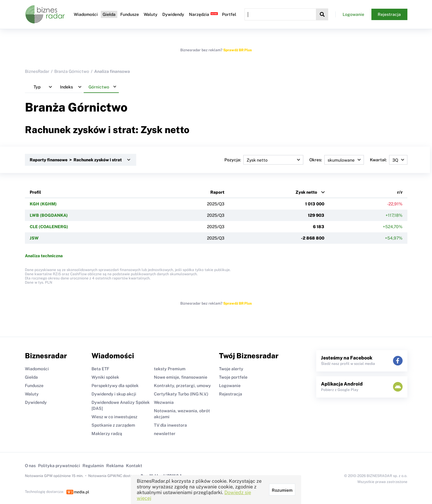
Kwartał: (389, 160)
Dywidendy (173, 14)
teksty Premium (170, 369)
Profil (35, 192)
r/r (400, 192)
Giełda (109, 14)
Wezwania (164, 402)
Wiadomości (86, 14)
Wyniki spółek (105, 377)
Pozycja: (264, 160)
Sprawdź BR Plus (237, 50)
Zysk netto (306, 192)
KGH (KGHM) (43, 204)
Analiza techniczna (44, 256)
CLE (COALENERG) (49, 227)
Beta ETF (100, 369)
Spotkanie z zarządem (113, 425)
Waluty (151, 14)
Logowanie (353, 14)
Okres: (337, 160)
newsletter (165, 434)
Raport (217, 192)
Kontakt (134, 466)
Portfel (229, 14)
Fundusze (130, 14)
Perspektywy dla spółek (115, 386)
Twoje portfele (233, 377)
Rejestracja (389, 14)
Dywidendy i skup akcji (114, 394)
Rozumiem (282, 490)
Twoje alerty (231, 369)
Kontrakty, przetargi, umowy (182, 386)
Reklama (115, 466)
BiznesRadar (37, 71)
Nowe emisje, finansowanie (181, 377)
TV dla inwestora (170, 425)
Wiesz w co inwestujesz (114, 417)
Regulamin (93, 466)
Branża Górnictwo (72, 71)
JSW (34, 238)
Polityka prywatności (59, 466)
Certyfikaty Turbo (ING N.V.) (181, 394)
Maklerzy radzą (107, 434)
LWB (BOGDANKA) (49, 215)
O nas (30, 466)
